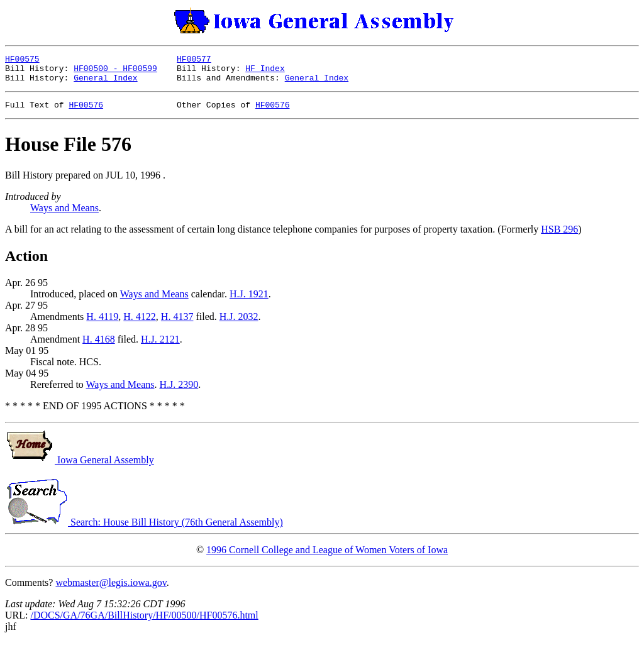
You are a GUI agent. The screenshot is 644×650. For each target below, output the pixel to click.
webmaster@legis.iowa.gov (111, 590)
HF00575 (22, 60)
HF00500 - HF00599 (115, 72)
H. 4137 (177, 324)
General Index (105, 83)
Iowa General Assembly (80, 467)
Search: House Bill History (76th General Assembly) (144, 530)
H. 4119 (102, 324)
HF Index (265, 72)
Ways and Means (64, 215)
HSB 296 (559, 237)
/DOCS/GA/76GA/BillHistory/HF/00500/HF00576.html (144, 623)
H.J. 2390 (179, 392)
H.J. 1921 (249, 301)
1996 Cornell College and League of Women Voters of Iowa (327, 557)
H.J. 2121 (160, 347)
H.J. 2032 (239, 324)
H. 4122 (140, 324)
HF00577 (194, 60)
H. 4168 (99, 347)
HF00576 (86, 112)
